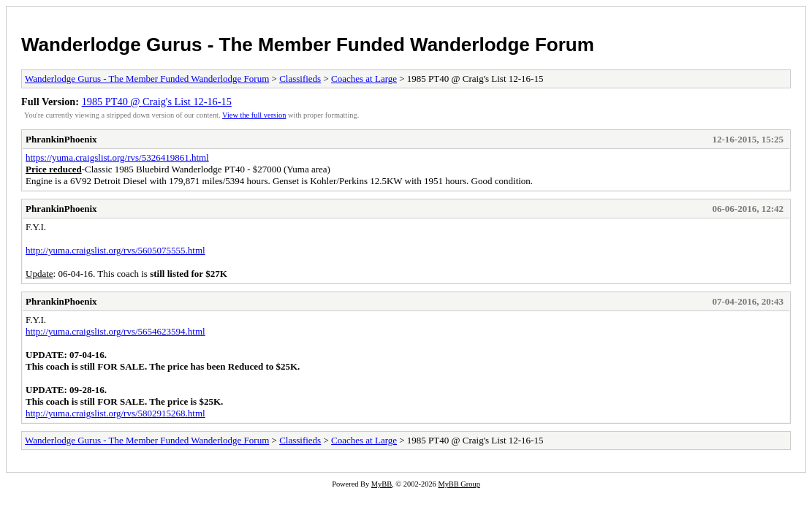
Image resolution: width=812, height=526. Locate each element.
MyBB (382, 484)
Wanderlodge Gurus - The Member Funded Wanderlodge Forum (308, 45)
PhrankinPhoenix (61, 139)
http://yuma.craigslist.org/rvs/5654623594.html (115, 331)
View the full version (254, 115)
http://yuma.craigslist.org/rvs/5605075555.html (115, 250)
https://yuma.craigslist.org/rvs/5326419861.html (117, 157)
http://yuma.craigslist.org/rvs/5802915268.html (115, 413)
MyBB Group (459, 484)
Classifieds (300, 79)
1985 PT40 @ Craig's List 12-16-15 (157, 102)
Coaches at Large (364, 79)
